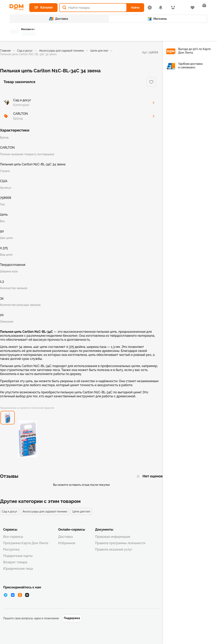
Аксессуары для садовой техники (62, 51)
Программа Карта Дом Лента (26, 543)
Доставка (65, 537)
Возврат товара (15, 562)
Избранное (67, 543)
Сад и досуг (25, 51)
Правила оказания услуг (114, 549)
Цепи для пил (99, 51)
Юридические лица (18, 569)
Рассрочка (11, 549)
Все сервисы (13, 537)
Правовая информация (112, 537)
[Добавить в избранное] (151, 82)
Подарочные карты (18, 556)
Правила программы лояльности (120, 543)
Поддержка (72, 618)
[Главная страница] (18, 7)
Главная (5, 51)
